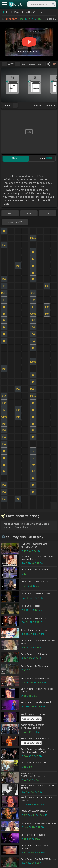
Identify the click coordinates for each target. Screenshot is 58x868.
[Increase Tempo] (17, 64)
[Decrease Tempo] (4, 64)
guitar (8, 105)
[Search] (53, 4)
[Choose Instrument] (15, 105)
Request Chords (31, 719)
